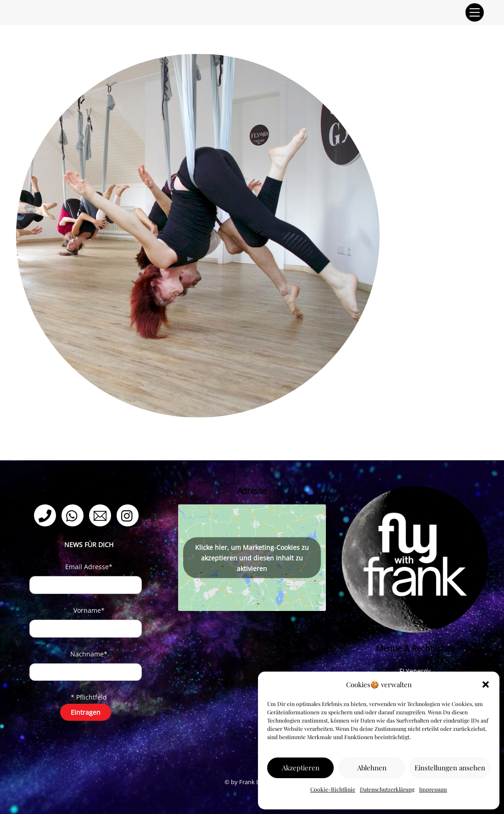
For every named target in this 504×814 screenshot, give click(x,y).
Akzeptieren (301, 768)
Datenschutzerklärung (387, 789)
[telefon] (47, 515)
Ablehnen (372, 768)
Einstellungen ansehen (450, 768)
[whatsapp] (74, 515)
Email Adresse (89, 567)
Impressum (433, 789)
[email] (102, 515)
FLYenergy (415, 671)
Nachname (89, 654)
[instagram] (129, 515)
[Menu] (475, 12)
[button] (486, 684)
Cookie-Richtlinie (333, 789)
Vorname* (89, 610)
